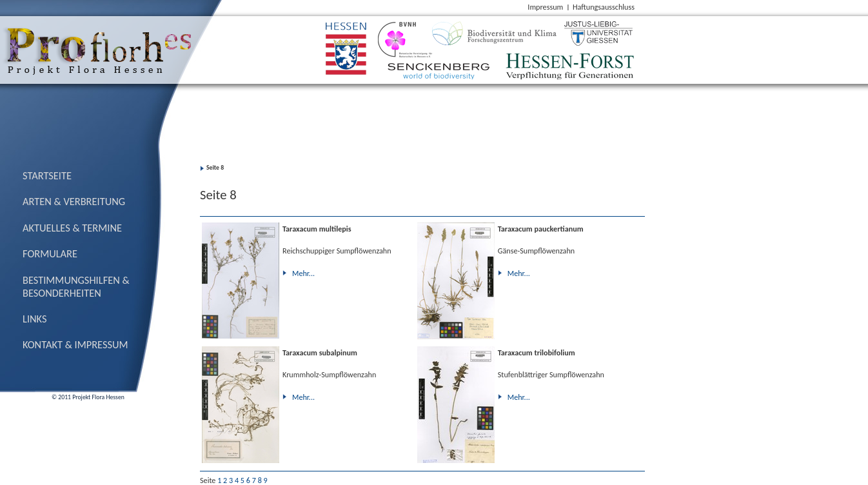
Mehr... (303, 273)
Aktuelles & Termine (72, 228)
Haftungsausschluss (604, 7)
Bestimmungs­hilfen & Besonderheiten (76, 286)
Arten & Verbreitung (74, 201)
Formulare (50, 253)
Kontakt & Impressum (75, 344)
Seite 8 (215, 168)
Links (35, 319)
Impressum (545, 7)
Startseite (47, 175)
